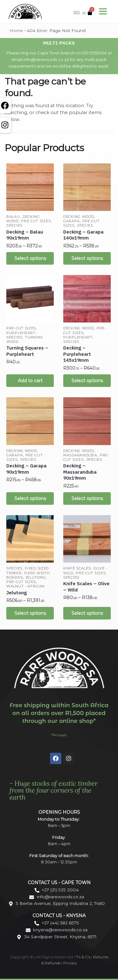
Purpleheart (21, 333)
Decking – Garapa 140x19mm (83, 235)
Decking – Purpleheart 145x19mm (77, 354)
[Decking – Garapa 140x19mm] (87, 187)
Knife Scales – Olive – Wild (86, 587)
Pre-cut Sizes (36, 221)
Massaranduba (80, 455)
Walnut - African (25, 586)
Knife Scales (77, 568)
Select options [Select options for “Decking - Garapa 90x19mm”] (30, 498)
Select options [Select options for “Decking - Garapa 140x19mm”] (87, 258)
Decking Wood (79, 217)
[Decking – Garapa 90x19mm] (30, 421)
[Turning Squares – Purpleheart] (30, 299)
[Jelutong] (30, 539)
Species (14, 225)
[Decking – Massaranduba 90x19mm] (87, 421)
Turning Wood (25, 339)
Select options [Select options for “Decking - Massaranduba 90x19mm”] (87, 498)
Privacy (70, 963)
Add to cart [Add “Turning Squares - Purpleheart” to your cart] (30, 381)
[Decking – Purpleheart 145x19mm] (87, 299)
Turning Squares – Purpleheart (27, 351)
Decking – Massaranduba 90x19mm (80, 472)
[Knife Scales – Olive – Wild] (87, 539)
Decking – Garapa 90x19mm (26, 469)
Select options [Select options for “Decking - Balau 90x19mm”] (30, 258)
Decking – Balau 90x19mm (25, 235)
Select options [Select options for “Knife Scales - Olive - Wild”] (87, 613)
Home (16, 30)
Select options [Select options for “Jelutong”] (30, 613)
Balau (13, 217)
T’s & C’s (83, 957)
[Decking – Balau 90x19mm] (30, 187)
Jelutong (36, 577)
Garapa (71, 221)
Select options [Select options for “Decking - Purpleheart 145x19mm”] (87, 381)
